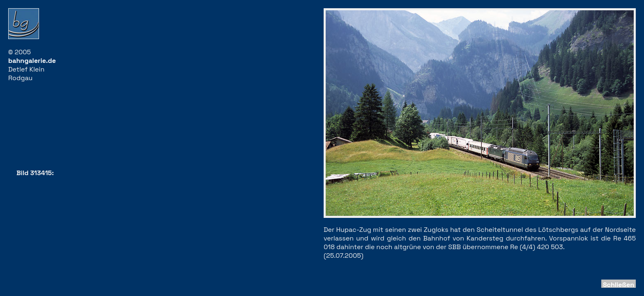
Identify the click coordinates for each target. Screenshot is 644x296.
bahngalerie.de (32, 61)
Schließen (619, 285)
